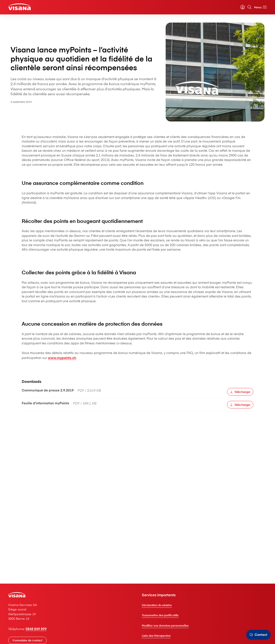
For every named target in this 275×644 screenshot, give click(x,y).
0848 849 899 (44, 632)
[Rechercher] (242, 8)
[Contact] (257, 635)
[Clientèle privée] (28, 8)
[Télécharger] (201, 461)
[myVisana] (235, 8)
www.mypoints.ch (187, 426)
